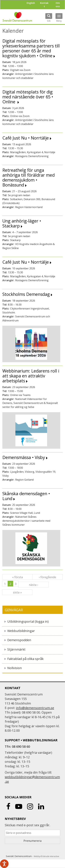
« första (18, 577)
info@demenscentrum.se (35, 708)
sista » (17, 592)
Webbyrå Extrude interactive (46, 856)
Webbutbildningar (21, 631)
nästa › (33, 585)
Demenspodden (19, 640)
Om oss (58, 5)
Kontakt (44, 5)
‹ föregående (47, 577)
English (31, 3)
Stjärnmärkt (16, 649)
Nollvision (15, 668)
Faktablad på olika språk (25, 659)
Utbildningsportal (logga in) (28, 621)
